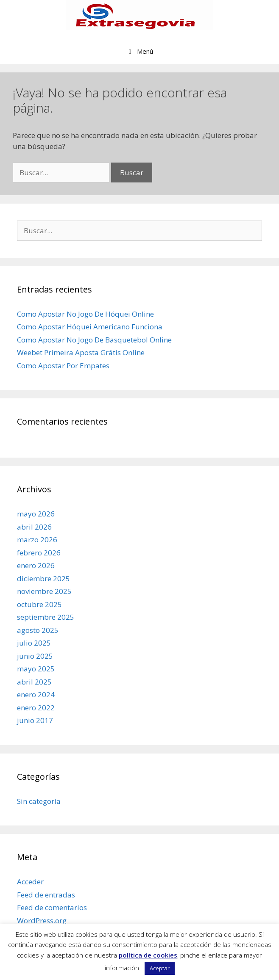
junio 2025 (35, 656)
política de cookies (148, 955)
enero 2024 (36, 694)
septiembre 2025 (46, 617)
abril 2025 (34, 682)
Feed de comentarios (52, 907)
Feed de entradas (46, 895)
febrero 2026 (39, 553)
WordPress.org (42, 921)
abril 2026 (34, 527)
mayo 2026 (36, 514)
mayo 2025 (36, 669)
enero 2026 (36, 565)
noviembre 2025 (44, 591)
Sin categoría (39, 801)
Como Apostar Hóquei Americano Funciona (90, 327)
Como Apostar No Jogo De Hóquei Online (85, 314)
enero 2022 (36, 708)
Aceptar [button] (160, 968)
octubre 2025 (39, 604)
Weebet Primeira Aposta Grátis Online (81, 352)
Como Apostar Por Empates (63, 366)
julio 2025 (34, 643)
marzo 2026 (37, 540)
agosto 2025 (38, 630)
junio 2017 (35, 720)
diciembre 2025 (43, 578)
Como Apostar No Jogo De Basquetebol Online (94, 340)
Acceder (30, 882)
